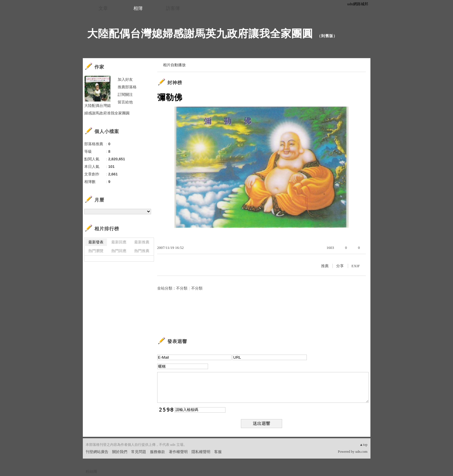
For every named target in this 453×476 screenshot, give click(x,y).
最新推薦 (142, 242)
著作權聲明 (178, 452)
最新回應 (119, 242)
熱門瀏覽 (96, 251)
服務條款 (157, 452)
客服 (218, 452)
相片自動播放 (174, 65)
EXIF (356, 266)
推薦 (325, 266)
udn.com (361, 452)
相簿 (138, 8)
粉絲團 (91, 471)
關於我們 (120, 452)
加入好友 (125, 79)
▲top (363, 445)
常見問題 (139, 452)
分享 (340, 266)
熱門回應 (119, 251)
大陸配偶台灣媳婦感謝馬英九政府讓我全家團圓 (200, 34)
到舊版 (327, 36)
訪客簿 (173, 8)
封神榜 (175, 83)
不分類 (182, 288)
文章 (103, 8)
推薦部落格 (127, 87)
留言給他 (125, 102)
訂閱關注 (125, 95)
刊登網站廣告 (97, 452)
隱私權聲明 (201, 452)
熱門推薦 (142, 251)
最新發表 (96, 242)
